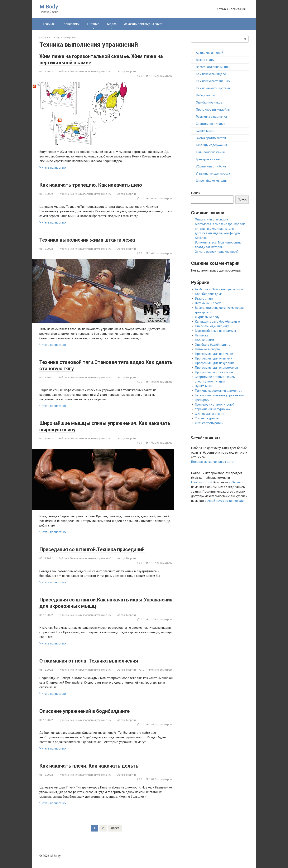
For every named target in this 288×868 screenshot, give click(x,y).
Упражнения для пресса (213, 174)
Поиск (196, 193)
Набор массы (205, 95)
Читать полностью (53, 168)
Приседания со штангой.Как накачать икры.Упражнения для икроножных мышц (99, 603)
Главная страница (50, 38)
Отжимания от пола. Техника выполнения (98, 661)
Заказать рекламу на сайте (143, 24)
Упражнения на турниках (213, 409)
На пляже (202, 335)
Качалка (201, 238)
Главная (49, 24)
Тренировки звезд (209, 159)
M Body (49, 7)
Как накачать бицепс (211, 74)
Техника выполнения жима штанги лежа (96, 240)
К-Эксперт (236, 482)
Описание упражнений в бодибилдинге (94, 711)
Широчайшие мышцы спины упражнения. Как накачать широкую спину (104, 426)
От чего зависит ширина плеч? (217, 252)
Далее (115, 828)
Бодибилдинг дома (209, 294)
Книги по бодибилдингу (212, 326)
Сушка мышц (206, 131)
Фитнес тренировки (209, 423)
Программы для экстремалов (216, 368)
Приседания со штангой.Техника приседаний (102, 549)
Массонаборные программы (215, 331)
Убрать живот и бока (211, 166)
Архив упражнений (209, 53)
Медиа (112, 24)
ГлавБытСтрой (202, 482)
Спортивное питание (211, 124)
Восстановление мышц (213, 67)
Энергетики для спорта (211, 219)
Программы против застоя (214, 372)
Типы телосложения (210, 152)
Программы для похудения (215, 363)
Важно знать (205, 60)
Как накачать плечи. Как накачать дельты (98, 766)
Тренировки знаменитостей (215, 405)
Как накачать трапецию (213, 81)
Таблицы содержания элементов (219, 391)
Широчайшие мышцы (212, 181)
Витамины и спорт (208, 303)
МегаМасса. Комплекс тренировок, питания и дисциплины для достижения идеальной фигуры (220, 229)
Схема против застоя (211, 138)
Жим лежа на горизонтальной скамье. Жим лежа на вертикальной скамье (100, 59)
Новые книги (204, 340)
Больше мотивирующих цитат (213, 462)
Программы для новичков (214, 354)
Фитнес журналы (207, 418)
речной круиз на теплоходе (224, 501)
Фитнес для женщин (209, 414)
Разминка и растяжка (211, 117)
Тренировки (71, 24)
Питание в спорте (207, 349)
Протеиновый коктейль (213, 110)
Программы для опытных (214, 358)
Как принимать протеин (213, 88)
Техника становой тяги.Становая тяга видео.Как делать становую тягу (92, 365)
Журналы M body (207, 317)
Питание (93, 24)
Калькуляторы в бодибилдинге (217, 322)
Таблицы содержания (211, 145)
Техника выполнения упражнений (91, 71)
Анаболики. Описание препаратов (219, 289)
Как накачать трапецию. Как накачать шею (99, 185)
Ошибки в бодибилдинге (213, 345)
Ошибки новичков (209, 102)
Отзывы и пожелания (231, 9)
